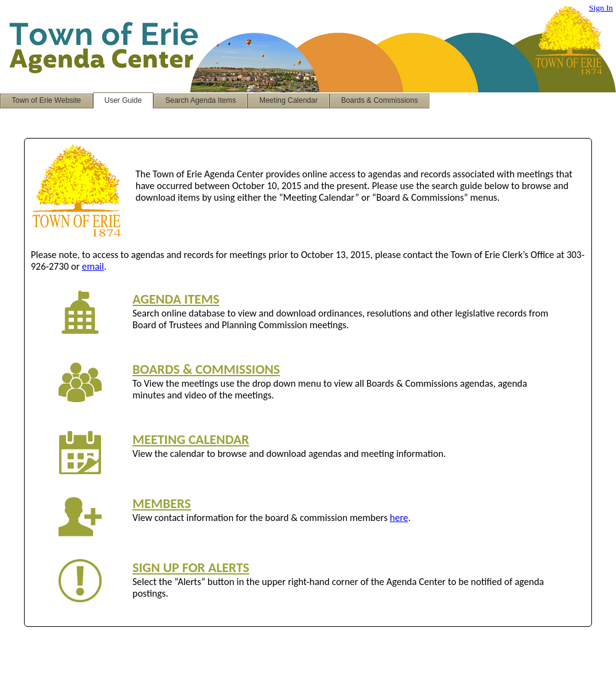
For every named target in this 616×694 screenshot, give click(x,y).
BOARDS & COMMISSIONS (206, 369)
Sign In (601, 8)
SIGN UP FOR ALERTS (191, 567)
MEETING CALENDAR (191, 439)
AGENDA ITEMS (176, 299)
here (399, 518)
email (93, 266)
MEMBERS (162, 503)
